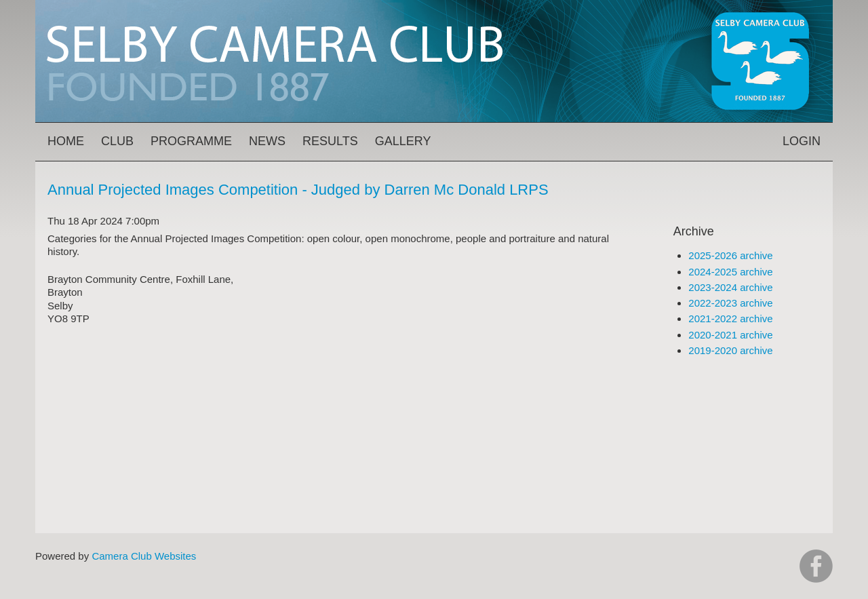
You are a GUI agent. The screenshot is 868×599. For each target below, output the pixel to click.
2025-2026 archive (730, 255)
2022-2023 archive (730, 303)
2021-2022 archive (730, 318)
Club (117, 141)
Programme (191, 141)
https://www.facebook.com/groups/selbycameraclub (816, 566)
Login (802, 141)
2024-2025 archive (730, 272)
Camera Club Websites (144, 556)
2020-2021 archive (730, 335)
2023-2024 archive (730, 287)
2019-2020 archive (730, 350)
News (267, 141)
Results (330, 141)
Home (66, 141)
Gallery (403, 141)
